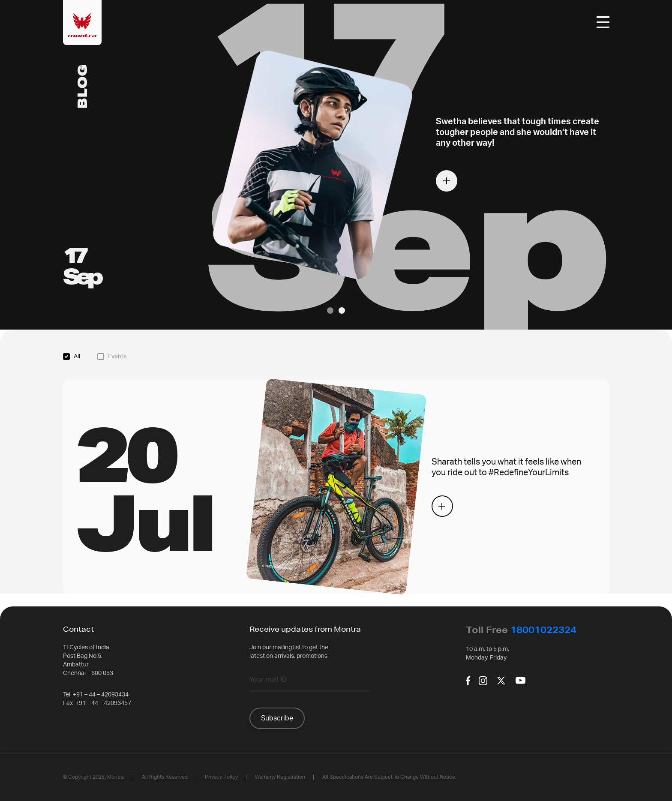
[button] (330, 310)
